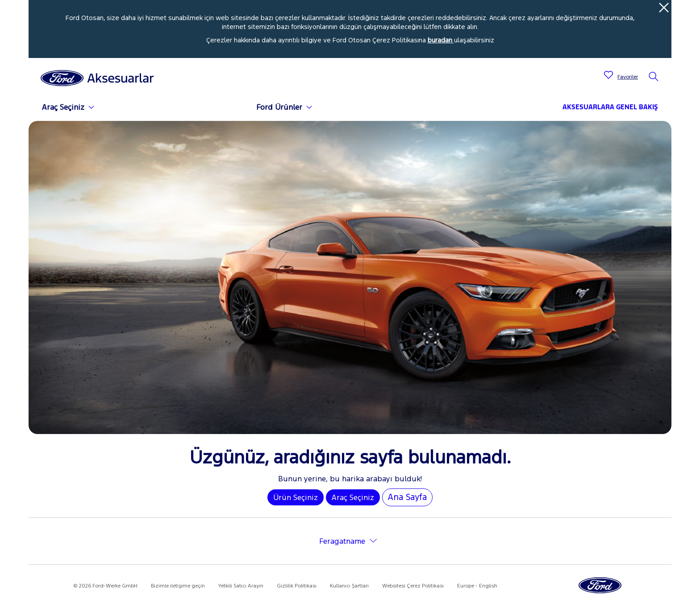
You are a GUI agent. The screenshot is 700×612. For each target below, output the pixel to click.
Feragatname (342, 541)
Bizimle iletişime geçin (178, 586)
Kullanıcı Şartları (349, 586)
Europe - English (477, 586)
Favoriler (628, 77)
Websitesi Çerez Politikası (413, 586)
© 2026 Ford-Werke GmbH (105, 586)
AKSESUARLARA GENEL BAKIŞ (610, 107)
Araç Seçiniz (353, 497)
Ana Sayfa (407, 497)
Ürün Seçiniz (296, 497)
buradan (441, 40)
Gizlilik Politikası (297, 586)
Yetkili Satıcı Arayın (241, 586)
